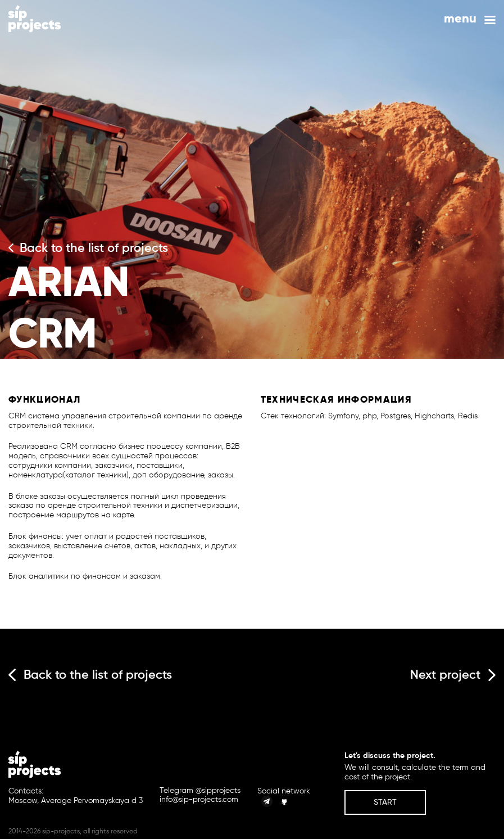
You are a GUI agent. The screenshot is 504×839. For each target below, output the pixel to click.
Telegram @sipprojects (200, 791)
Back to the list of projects (88, 248)
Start (385, 802)
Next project (453, 675)
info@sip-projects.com (199, 800)
